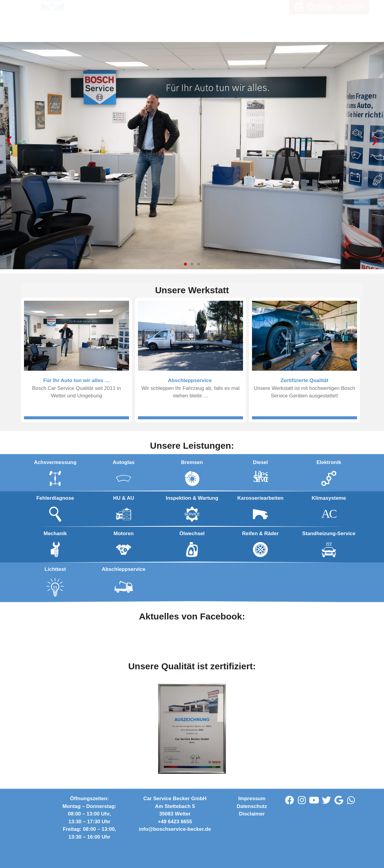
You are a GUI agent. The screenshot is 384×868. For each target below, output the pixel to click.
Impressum (252, 799)
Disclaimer (252, 814)
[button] (9, 141)
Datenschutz (252, 806)
